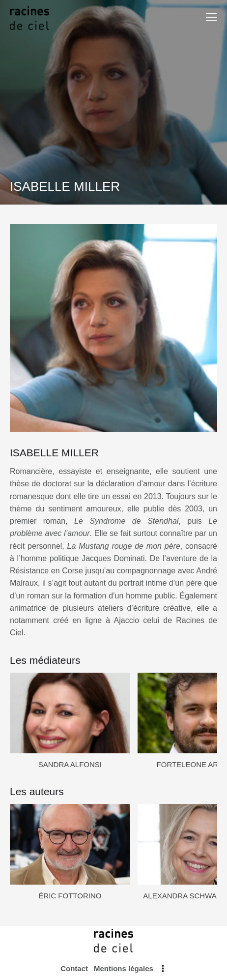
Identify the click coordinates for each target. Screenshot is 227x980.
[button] (212, 17)
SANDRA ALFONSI (70, 764)
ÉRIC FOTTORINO (70, 895)
